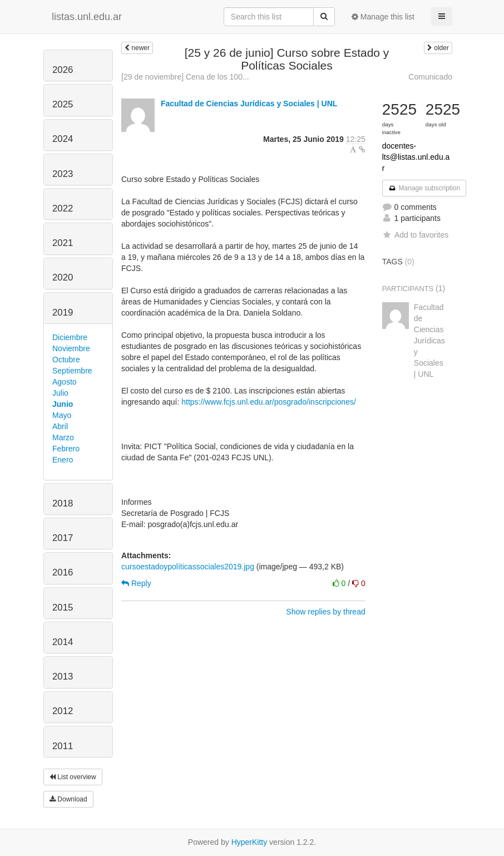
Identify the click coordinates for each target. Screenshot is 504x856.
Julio (60, 393)
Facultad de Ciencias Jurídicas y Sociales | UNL (249, 104)
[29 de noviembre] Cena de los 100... (185, 77)
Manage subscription (424, 188)
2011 (63, 746)
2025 (63, 104)
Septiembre (72, 371)
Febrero (66, 449)
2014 (63, 642)
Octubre (66, 360)
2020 (63, 277)
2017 (63, 538)
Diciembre (70, 337)
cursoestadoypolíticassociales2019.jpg (188, 567)
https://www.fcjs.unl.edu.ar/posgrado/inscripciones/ (269, 402)
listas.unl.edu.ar (87, 17)
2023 (63, 174)
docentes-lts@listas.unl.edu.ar (416, 157)
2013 (63, 677)
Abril (60, 426)
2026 (63, 70)
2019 (63, 313)
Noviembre (71, 348)
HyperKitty (249, 842)
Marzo (63, 437)
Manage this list (383, 17)
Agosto (65, 382)
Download (68, 799)
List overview (73, 777)
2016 (63, 572)
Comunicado (430, 77)
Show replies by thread (325, 612)
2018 (63, 503)
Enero (63, 460)
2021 (63, 243)
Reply (136, 583)
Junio (63, 404)
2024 (63, 139)
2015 (63, 607)
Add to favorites (415, 235)
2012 (63, 711)
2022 (63, 208)
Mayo (62, 415)
